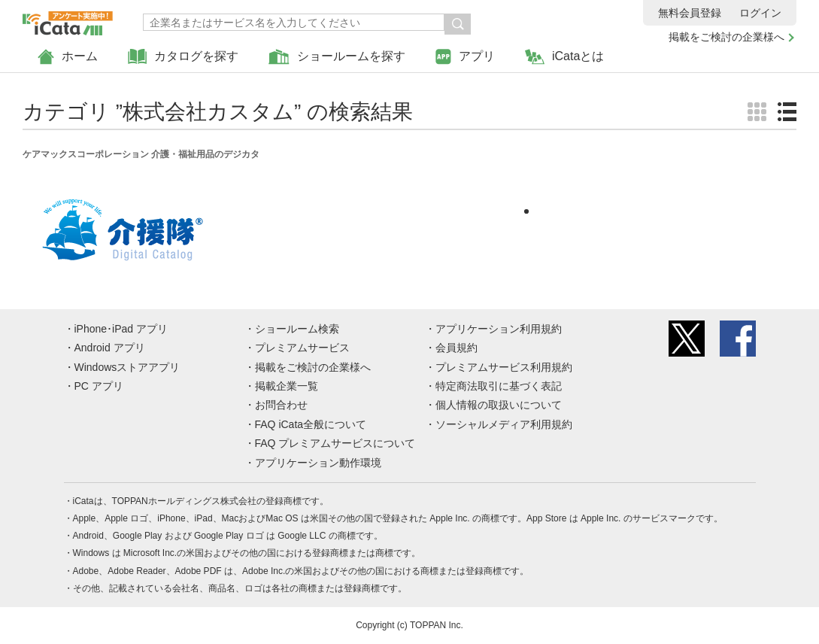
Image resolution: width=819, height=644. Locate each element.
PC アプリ (99, 386)
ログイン (760, 13)
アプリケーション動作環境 (318, 463)
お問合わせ (281, 405)
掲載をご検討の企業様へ (726, 37)
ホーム (68, 57)
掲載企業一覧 (287, 386)
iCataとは (564, 57)
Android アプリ (110, 348)
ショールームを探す (337, 57)
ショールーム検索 (297, 329)
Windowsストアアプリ (127, 367)
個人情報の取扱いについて (499, 405)
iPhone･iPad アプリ (121, 329)
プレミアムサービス (302, 348)
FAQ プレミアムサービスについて (335, 443)
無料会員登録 (690, 13)
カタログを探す (183, 57)
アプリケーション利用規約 (499, 329)
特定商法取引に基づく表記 (499, 386)
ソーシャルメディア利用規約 (504, 424)
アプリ (465, 57)
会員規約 (457, 348)
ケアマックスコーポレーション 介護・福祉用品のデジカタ (141, 154)
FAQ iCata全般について (311, 424)
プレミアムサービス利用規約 (504, 367)
